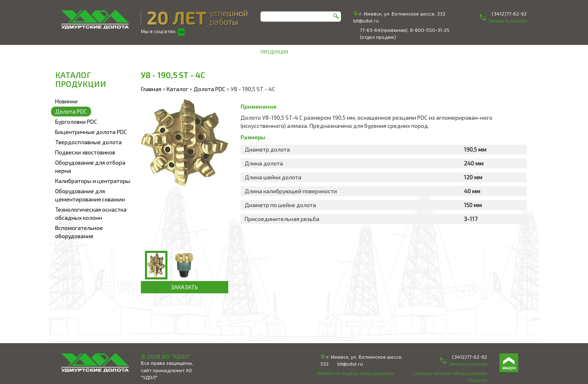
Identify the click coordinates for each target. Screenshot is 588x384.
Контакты (514, 51)
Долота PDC (71, 111)
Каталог (177, 89)
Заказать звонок (468, 364)
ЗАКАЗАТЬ (184, 287)
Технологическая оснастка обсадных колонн (91, 213)
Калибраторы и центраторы (93, 181)
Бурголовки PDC (76, 122)
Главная (151, 89)
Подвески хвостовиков (85, 152)
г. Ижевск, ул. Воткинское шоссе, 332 (402, 13)
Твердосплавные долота (88, 142)
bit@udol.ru (366, 20)
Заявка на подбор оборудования (355, 373)
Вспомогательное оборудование (79, 232)
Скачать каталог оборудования (450, 373)
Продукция (274, 51)
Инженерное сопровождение (377, 51)
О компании (314, 51)
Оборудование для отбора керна (90, 166)
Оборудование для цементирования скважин (90, 195)
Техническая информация (459, 51)
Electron (478, 380)
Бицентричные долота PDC (91, 132)
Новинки (66, 101)
